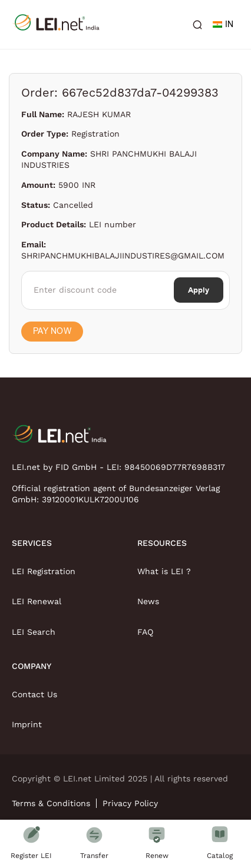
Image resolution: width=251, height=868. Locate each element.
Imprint (27, 724)
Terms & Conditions (51, 803)
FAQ (145, 632)
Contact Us (34, 694)
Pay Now (52, 331)
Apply (199, 290)
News (148, 601)
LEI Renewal (37, 601)
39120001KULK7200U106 (90, 499)
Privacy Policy (130, 803)
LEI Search (34, 632)
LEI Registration (44, 571)
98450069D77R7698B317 (175, 467)
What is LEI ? (164, 571)
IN (223, 24)
